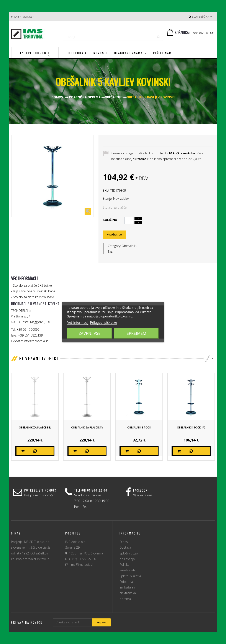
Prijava (15, 17)
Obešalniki (129, 246)
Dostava (125, 547)
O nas (124, 542)
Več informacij (78, 322)
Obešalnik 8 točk (139, 427)
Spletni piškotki (130, 576)
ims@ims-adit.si (82, 565)
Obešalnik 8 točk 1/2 (191, 427)
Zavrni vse (90, 333)
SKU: (106, 190)
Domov (57, 97)
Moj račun (28, 17)
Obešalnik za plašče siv (87, 427)
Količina (110, 220)
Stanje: (108, 199)
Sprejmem (136, 333)
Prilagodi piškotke (103, 322)
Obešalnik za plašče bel (35, 427)
